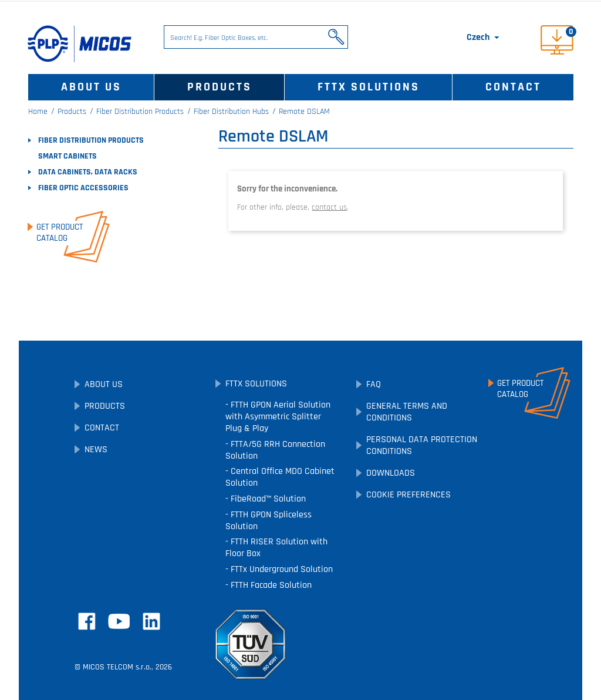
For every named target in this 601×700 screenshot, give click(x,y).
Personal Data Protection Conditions (422, 445)
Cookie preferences (408, 495)
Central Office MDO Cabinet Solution (280, 477)
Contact (513, 87)
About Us (91, 87)
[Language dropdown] (484, 38)
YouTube (119, 621)
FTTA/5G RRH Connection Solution (275, 450)
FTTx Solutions (369, 87)
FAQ (374, 384)
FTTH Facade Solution (270, 585)
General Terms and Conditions (407, 412)
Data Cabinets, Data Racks (88, 172)
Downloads (391, 473)
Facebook (87, 621)
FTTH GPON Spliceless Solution (269, 521)
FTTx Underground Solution (281, 569)
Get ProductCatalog (60, 233)
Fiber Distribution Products (91, 140)
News (96, 450)
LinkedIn (151, 621)
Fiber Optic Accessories (83, 188)
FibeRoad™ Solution (267, 499)
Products (220, 87)
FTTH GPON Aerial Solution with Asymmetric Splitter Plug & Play (278, 417)
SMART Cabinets (67, 156)
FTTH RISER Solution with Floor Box (276, 548)
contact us (329, 207)
